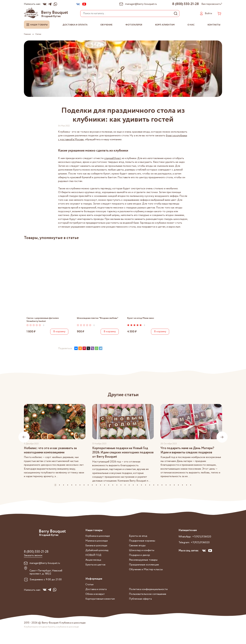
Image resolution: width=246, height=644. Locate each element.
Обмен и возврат (95, 599)
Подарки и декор (139, 560)
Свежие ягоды (137, 551)
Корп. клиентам (165, 25)
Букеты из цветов (96, 570)
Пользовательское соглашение (148, 599)
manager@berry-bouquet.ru (45, 569)
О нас (191, 25)
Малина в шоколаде (97, 546)
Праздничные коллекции (144, 570)
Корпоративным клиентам (101, 604)
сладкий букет (113, 158)
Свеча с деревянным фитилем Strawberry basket (43, 320)
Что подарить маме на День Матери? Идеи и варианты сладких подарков (189, 453)
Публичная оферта (140, 604)
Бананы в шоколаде (97, 551)
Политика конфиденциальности (148, 595)
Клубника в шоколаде (99, 541)
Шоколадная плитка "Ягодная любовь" (94, 320)
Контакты (214, 25)
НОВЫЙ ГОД (94, 560)
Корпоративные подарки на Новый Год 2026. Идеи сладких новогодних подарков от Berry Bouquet (122, 456)
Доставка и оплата (75, 25)
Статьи (90, 590)
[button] (55, 490)
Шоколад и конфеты (142, 556)
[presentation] (24, 440)
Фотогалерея (134, 25)
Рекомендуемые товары (143, 565)
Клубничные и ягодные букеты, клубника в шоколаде (53, 632)
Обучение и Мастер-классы (146, 575)
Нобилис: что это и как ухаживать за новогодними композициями (52, 453)
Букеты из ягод (138, 541)
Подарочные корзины (142, 546)
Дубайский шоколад (98, 556)
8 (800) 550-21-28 (186, 4)
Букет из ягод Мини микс (141, 318)
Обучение (106, 25)
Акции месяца (94, 565)
